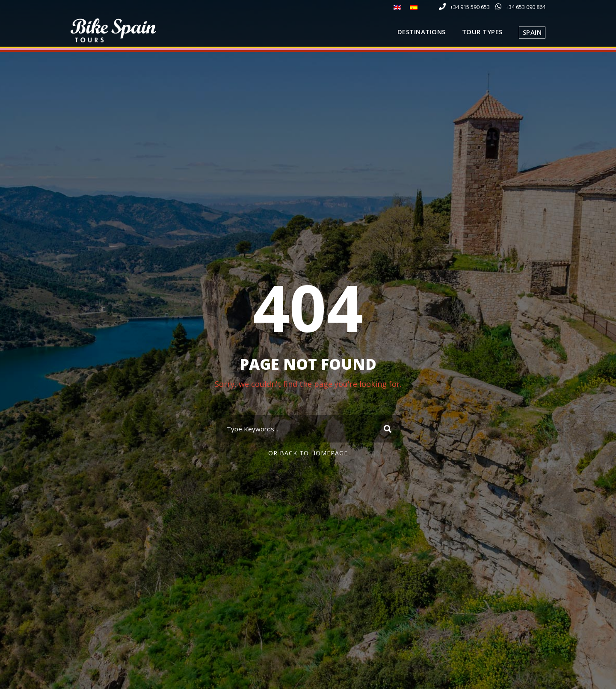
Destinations (422, 32)
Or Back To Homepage (308, 453)
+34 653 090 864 (526, 7)
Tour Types (482, 32)
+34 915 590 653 (470, 7)
